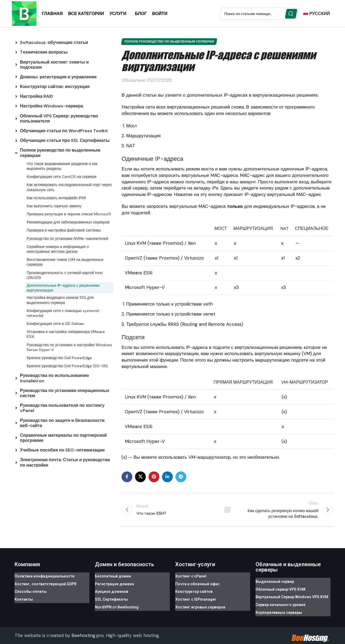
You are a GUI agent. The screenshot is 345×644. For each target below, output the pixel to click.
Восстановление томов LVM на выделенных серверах (65, 263)
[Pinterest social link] (154, 478)
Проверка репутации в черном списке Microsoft (69, 215)
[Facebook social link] (127, 478)
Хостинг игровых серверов (200, 603)
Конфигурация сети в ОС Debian (55, 324)
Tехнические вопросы (44, 53)
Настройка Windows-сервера (51, 107)
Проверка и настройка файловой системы (64, 231)
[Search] (259, 14)
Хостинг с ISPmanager (196, 596)
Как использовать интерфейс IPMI (56, 199)
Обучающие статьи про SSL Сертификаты (65, 141)
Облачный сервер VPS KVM (280, 589)
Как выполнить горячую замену (54, 207)
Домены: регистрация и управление (58, 78)
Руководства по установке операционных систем (65, 394)
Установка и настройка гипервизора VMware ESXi (66, 335)
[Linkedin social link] (167, 478)
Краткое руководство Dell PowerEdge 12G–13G (67, 367)
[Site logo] (25, 13)
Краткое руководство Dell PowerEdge (59, 359)
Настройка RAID (37, 97)
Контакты (24, 596)
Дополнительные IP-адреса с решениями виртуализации (63, 289)
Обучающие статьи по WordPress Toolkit (64, 132)
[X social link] (140, 478)
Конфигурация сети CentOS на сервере (62, 177)
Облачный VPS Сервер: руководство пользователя (59, 119)
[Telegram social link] (181, 478)
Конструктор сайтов (194, 590)
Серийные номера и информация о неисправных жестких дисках (58, 250)
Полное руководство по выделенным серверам (60, 153)
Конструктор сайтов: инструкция (55, 87)
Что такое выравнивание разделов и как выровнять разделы (62, 167)
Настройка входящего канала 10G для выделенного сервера (60, 301)
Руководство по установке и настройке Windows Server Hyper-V (69, 348)
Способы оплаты (31, 590)
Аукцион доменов (112, 590)
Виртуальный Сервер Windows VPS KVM (292, 595)
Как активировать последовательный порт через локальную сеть (69, 188)
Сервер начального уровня (280, 601)
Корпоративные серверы (279, 608)
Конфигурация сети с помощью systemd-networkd (64, 314)
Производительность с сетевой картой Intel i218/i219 (65, 276)
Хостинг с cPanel (191, 577)
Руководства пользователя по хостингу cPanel (62, 409)
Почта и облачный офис (197, 583)
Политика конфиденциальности (44, 577)
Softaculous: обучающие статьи (54, 43)
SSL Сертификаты (111, 596)
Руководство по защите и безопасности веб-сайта (62, 423)
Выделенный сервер (275, 582)
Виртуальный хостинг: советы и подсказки (54, 65)
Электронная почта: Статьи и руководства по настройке (65, 463)
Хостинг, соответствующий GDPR (46, 583)
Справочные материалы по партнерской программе (63, 439)
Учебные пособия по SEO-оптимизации (62, 451)
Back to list (227, 511)
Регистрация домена (114, 583)
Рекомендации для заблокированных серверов (68, 223)
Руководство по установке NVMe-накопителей (67, 239)
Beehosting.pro (88, 630)
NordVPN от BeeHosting (117, 603)
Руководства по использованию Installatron (54, 379)
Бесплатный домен (113, 577)
